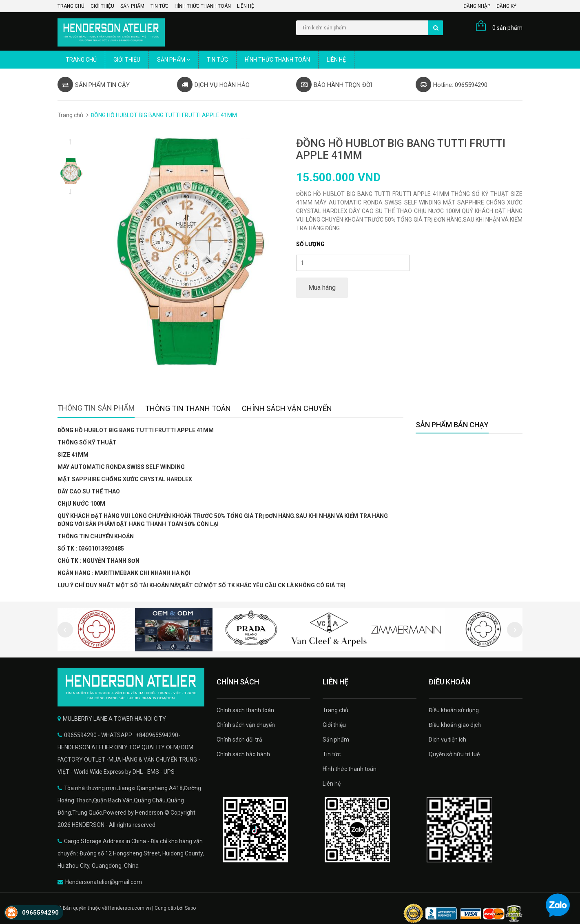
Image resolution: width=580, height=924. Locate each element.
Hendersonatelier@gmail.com (104, 882)
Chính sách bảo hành (243, 754)
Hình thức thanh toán (203, 6)
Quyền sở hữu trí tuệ (454, 754)
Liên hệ (246, 6)
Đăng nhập (477, 6)
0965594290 (40, 913)
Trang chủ (71, 6)
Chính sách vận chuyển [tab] (287, 408)
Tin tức (159, 6)
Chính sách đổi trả (239, 740)
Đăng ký (506, 6)
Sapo (190, 908)
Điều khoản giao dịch (455, 725)
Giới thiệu (102, 6)
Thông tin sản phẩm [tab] (96, 408)
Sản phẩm (132, 6)
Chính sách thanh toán (245, 710)
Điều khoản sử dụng (454, 710)
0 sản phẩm (507, 28)
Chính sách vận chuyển (246, 725)
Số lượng (310, 244)
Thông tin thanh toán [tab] (188, 408)
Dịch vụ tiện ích (447, 740)
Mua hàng (322, 288)
